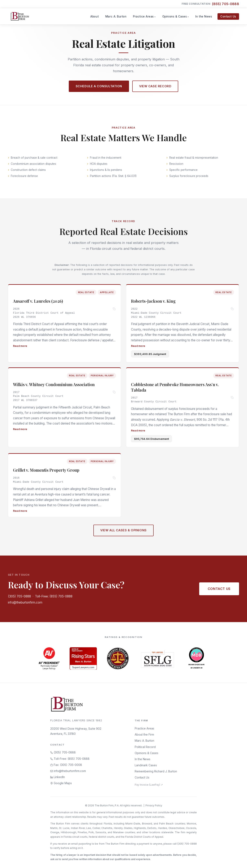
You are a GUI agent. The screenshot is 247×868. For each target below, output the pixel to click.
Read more (20, 346)
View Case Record (155, 86)
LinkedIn (58, 777)
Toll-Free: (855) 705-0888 (54, 596)
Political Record (145, 747)
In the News (204, 16)
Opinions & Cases (175, 16)
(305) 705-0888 (19, 596)
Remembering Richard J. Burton (156, 771)
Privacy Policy (154, 805)
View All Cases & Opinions (123, 532)
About (95, 16)
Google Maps (61, 783)
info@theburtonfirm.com (25, 602)
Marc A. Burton (116, 16)
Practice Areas (143, 16)
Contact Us (228, 16)
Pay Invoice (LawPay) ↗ (149, 785)
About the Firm (144, 734)
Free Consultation (210, 4)
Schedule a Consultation (99, 86)
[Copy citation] (114, 309)
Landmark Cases (146, 765)
